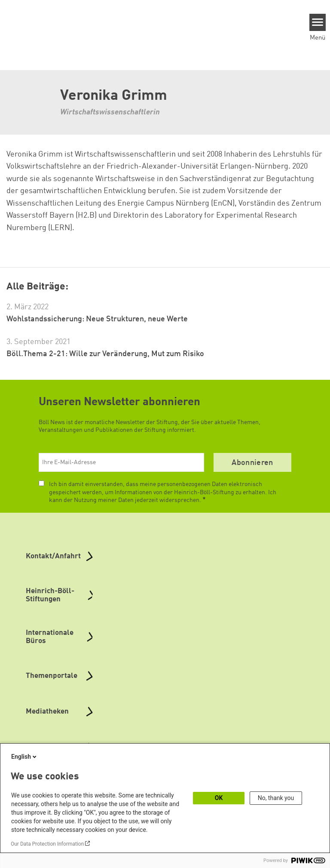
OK (219, 798)
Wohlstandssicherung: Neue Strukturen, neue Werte (97, 319)
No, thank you (276, 798)
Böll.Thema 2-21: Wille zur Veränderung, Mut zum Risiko (105, 354)
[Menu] (318, 22)
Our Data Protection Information (47, 844)
